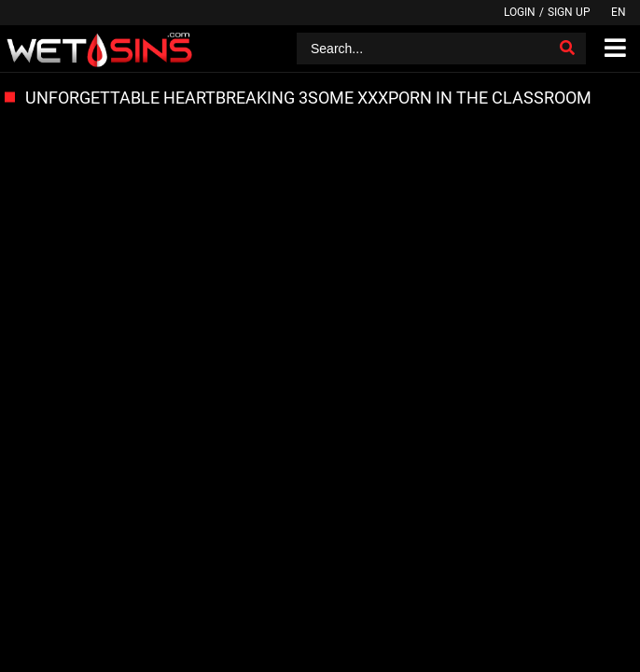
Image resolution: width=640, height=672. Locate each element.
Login (520, 12)
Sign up (569, 12)
